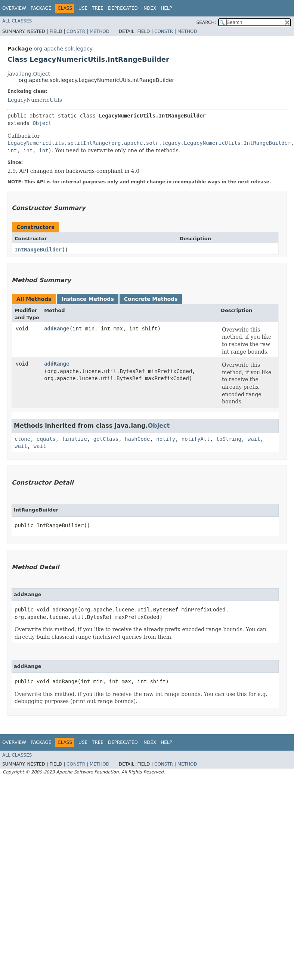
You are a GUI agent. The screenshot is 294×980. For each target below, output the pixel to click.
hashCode (137, 439)
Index (149, 8)
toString (229, 439)
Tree (98, 8)
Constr (76, 31)
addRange (57, 329)
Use (83, 8)
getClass (106, 439)
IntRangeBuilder (38, 250)
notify (166, 439)
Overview (14, 8)
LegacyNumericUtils (35, 100)
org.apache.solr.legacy (63, 49)
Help (166, 8)
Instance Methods (87, 299)
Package (41, 8)
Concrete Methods (151, 299)
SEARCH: (206, 22)
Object (42, 123)
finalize (74, 439)
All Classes (17, 21)
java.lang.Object (29, 74)
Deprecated (123, 8)
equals (46, 439)
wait (254, 439)
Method (100, 31)
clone (22, 439)
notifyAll (196, 439)
